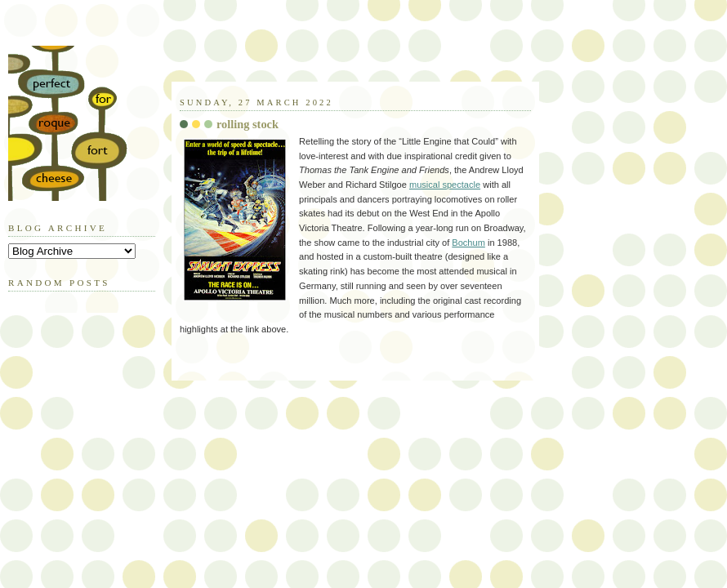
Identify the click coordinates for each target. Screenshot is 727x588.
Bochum (468, 243)
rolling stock (248, 124)
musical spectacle (445, 185)
